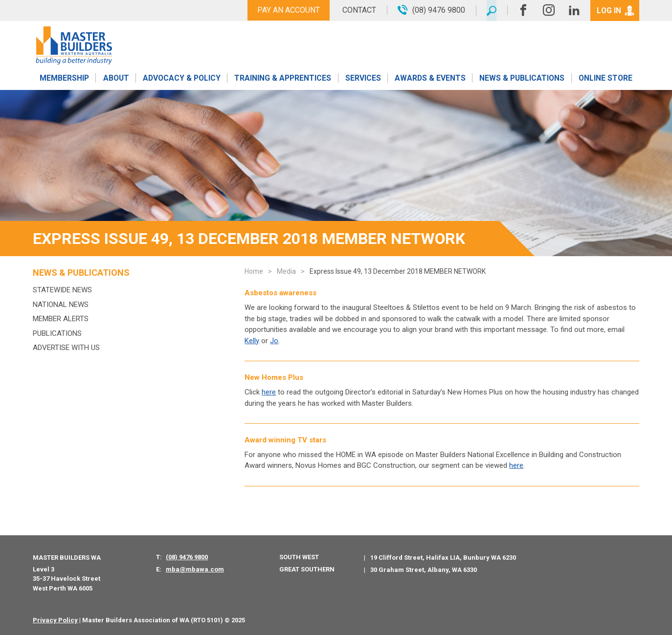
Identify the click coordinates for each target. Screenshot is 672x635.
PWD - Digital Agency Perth (290, 620)
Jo (274, 341)
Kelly (252, 341)
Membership (64, 79)
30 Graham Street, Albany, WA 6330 (424, 570)
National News (61, 305)
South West (299, 557)
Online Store (605, 79)
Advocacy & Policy (182, 79)
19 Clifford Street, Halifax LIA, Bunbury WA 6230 (443, 558)
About (116, 79)
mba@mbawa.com (195, 569)
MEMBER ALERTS (61, 319)
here (269, 392)
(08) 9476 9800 (187, 557)
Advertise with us (66, 348)
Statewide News (62, 290)
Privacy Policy (55, 620)
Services (363, 79)
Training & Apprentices (284, 79)
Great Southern (307, 569)
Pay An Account (286, 10)
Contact (357, 10)
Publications (57, 333)
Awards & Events (430, 79)
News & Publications (522, 79)
